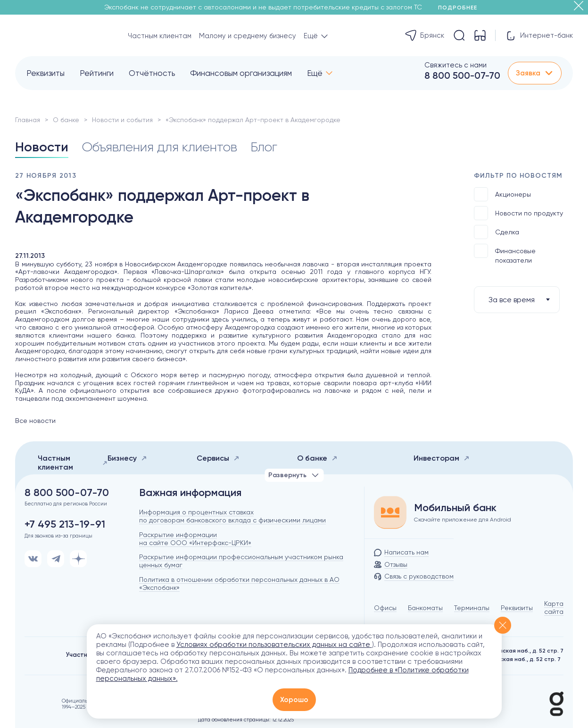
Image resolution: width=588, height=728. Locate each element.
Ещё (315, 73)
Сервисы (218, 458)
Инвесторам (442, 458)
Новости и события (122, 120)
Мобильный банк (455, 508)
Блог (264, 147)
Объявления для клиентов (159, 147)
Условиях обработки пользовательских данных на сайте (274, 645)
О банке (66, 120)
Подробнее (461, 8)
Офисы (385, 608)
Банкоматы (425, 608)
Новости (42, 147)
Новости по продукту (518, 213)
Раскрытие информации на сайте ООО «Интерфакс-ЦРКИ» (195, 539)
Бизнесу (127, 458)
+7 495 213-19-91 (65, 524)
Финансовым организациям (241, 73)
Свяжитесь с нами (455, 65)
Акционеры (502, 194)
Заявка (535, 73)
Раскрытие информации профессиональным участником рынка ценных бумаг (241, 561)
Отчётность (152, 73)
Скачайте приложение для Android (463, 520)
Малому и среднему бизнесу (248, 36)
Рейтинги (97, 73)
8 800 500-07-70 (462, 75)
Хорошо (294, 700)
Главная (28, 120)
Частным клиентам (160, 36)
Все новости (35, 421)
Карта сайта (554, 608)
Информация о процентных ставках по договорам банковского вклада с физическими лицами (232, 516)
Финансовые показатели (505, 254)
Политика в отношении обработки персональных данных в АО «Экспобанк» (239, 583)
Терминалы (472, 608)
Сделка (497, 232)
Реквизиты (46, 73)
